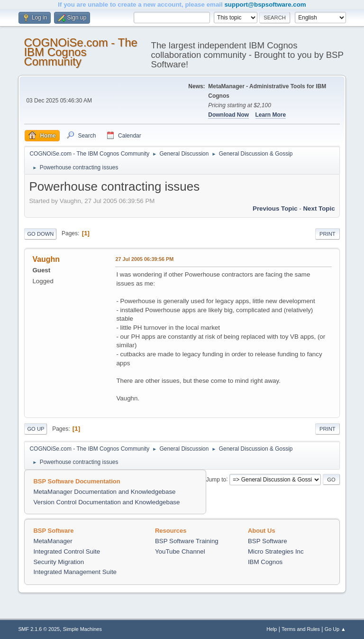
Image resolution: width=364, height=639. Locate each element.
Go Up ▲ (335, 629)
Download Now (228, 115)
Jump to (216, 479)
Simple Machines (82, 629)
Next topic (319, 208)
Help (272, 629)
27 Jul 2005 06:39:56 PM (144, 259)
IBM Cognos (265, 562)
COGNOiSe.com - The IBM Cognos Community (80, 52)
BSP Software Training (187, 541)
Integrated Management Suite (75, 572)
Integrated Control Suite (67, 551)
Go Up (36, 429)
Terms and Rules (301, 629)
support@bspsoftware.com (265, 5)
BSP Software (268, 541)
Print (328, 234)
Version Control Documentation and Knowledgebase (106, 502)
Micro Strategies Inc (276, 551)
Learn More (271, 115)
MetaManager (53, 541)
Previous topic (275, 208)
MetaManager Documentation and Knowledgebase (104, 492)
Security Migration (59, 562)
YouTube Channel (180, 551)
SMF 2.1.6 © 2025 (39, 629)
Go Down (40, 234)
